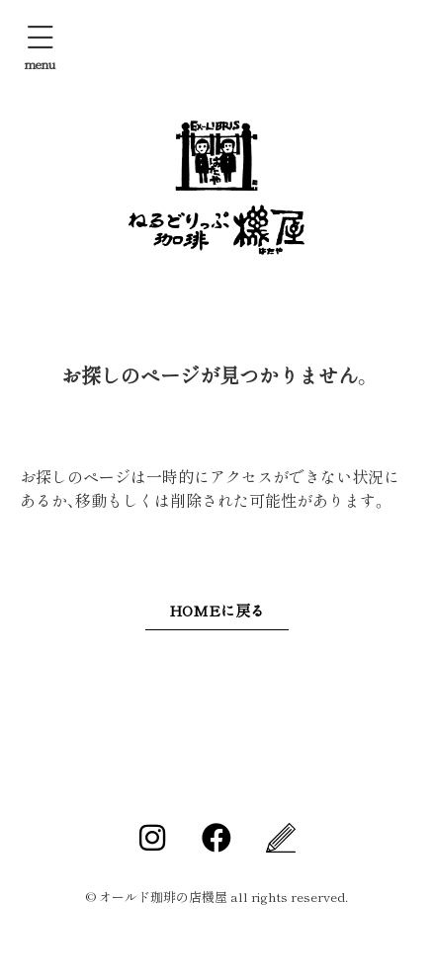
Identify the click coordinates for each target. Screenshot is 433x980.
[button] (40, 47)
